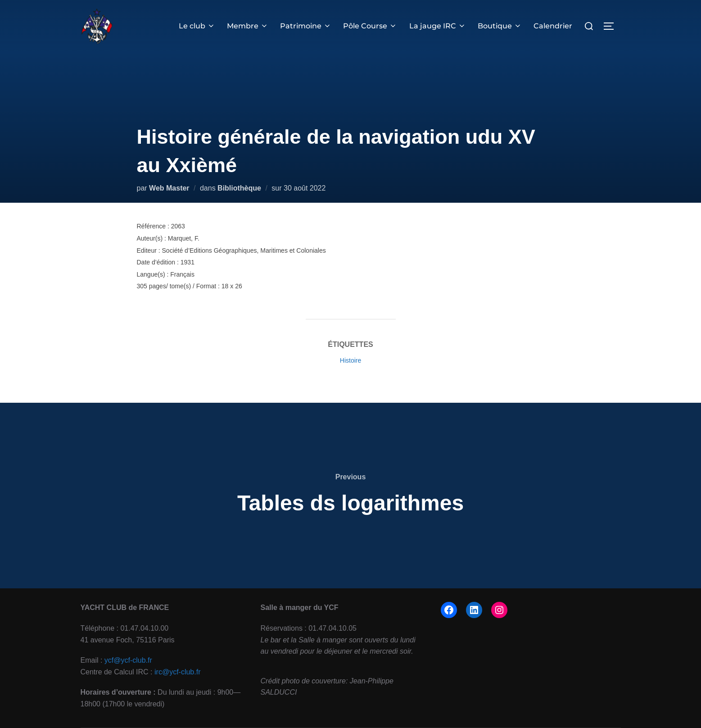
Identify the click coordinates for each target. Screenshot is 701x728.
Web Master (169, 188)
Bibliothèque (239, 188)
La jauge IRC (438, 26)
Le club (197, 26)
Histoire (350, 360)
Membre (248, 26)
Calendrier (553, 26)
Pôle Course (370, 26)
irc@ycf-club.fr (177, 672)
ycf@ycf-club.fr (128, 660)
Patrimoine (306, 26)
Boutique (500, 26)
